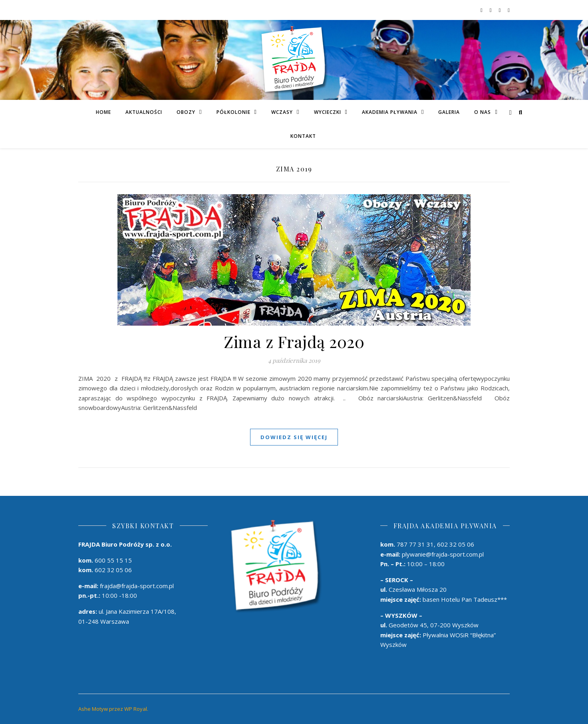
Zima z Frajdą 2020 (294, 341)
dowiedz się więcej (294, 437)
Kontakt (303, 136)
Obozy (186, 112)
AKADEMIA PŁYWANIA (390, 112)
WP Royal (136, 709)
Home (103, 112)
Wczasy (282, 112)
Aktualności (144, 112)
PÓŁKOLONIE (233, 112)
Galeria (449, 112)
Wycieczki (328, 112)
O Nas (483, 112)
